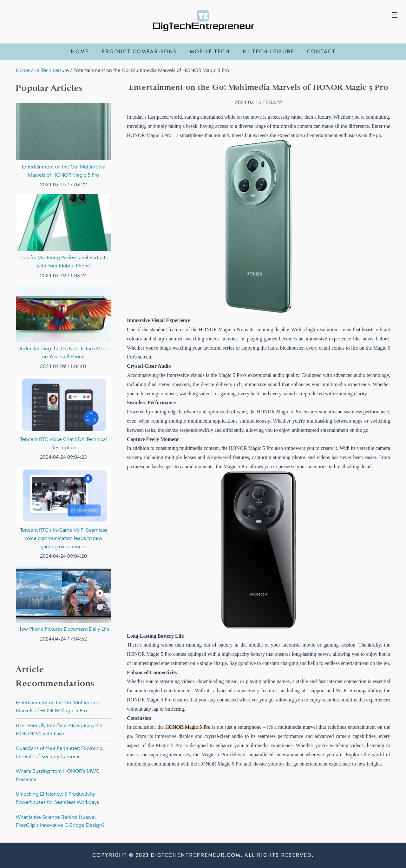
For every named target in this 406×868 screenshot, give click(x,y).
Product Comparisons (139, 52)
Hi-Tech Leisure (268, 52)
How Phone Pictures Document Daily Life (64, 629)
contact (321, 52)
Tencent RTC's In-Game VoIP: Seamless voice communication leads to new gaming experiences (64, 538)
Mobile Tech (210, 52)
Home (80, 52)
